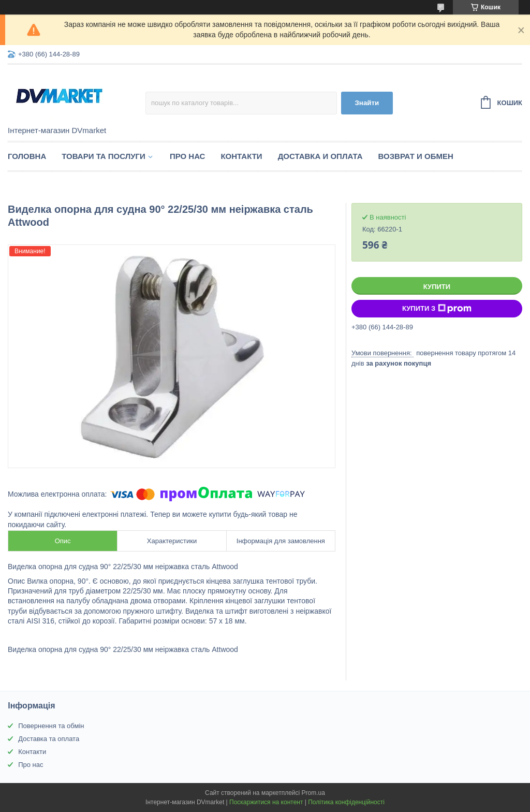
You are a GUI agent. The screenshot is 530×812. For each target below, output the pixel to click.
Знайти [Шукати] (367, 103)
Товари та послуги (104, 156)
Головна (27, 156)
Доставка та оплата (49, 739)
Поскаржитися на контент (266, 802)
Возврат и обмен (416, 156)
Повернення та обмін (51, 726)
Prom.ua (313, 793)
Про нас (188, 156)
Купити (437, 287)
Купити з (437, 309)
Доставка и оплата (320, 156)
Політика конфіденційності (346, 802)
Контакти (241, 156)
